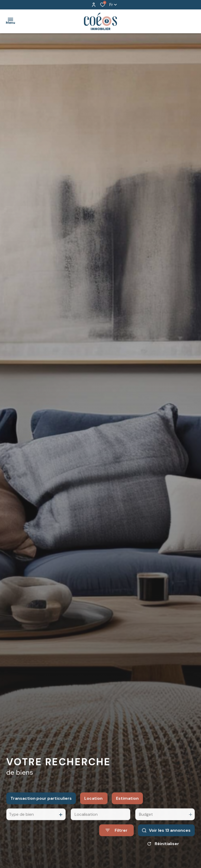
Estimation (127, 811)
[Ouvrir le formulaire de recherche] (116, 844)
